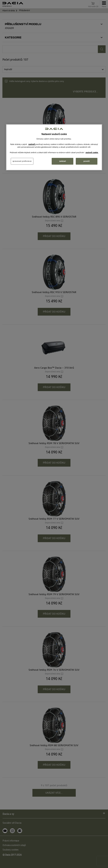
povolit (87, 161)
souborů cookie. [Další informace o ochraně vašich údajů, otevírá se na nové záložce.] (92, 152)
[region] (54, 147)
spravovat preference (22, 161)
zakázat (63, 161)
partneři (32, 144)
